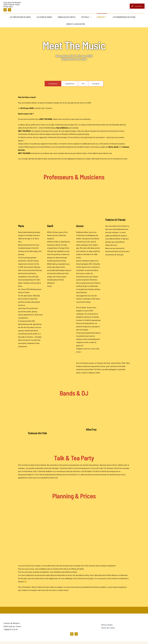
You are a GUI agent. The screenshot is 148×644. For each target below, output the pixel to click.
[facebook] (9, 10)
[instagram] (5, 10)
